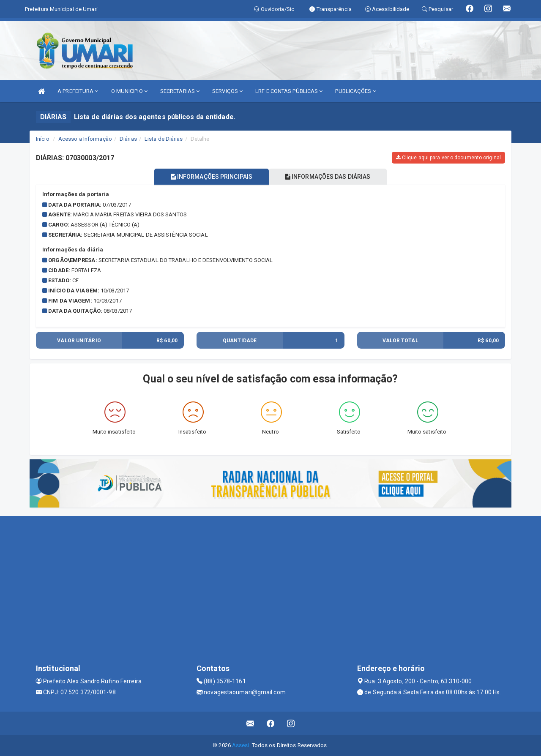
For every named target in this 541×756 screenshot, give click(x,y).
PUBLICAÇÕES (355, 91)
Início (43, 139)
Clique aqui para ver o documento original (448, 158)
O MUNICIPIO (129, 91)
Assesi (241, 745)
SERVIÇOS (227, 91)
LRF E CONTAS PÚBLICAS (289, 91)
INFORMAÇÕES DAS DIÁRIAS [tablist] (329, 177)
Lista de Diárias (164, 139)
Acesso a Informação (85, 139)
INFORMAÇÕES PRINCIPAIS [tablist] (210, 177)
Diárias (128, 139)
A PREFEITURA (78, 91)
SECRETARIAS (180, 91)
